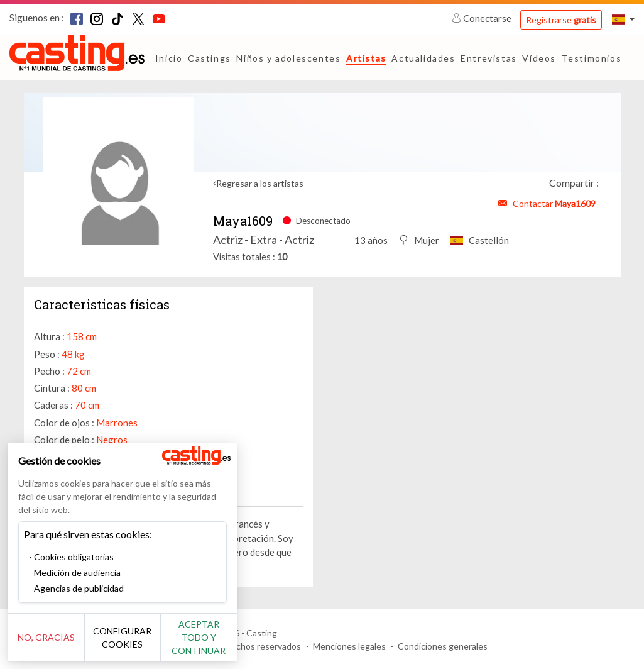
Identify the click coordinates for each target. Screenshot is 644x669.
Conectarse (483, 18)
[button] (623, 19)
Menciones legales (349, 646)
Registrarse (561, 20)
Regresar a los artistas (260, 183)
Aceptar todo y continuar (227, 644)
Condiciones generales (443, 646)
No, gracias (52, 644)
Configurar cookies (140, 644)
